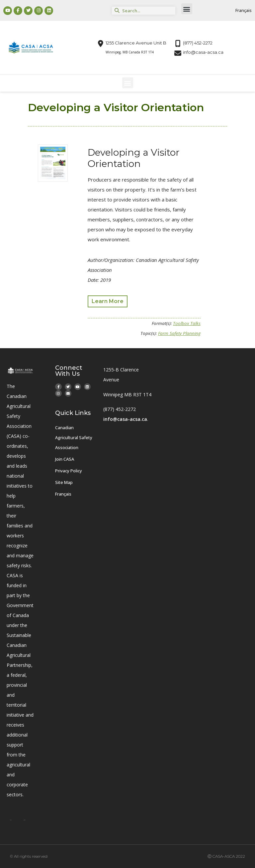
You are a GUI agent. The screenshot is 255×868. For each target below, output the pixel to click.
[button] (187, 9)
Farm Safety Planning (179, 333)
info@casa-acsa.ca (125, 419)
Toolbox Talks (187, 323)
